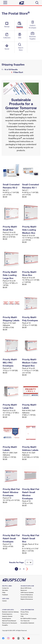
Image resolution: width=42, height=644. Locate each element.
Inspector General (7, 616)
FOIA (22, 616)
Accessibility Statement (27, 623)
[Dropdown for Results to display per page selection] (29, 562)
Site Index (5, 590)
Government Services (27, 597)
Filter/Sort (18, 72)
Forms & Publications (27, 595)
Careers (4, 601)
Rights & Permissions (27, 599)
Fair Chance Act (25, 621)
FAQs (4, 592)
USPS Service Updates (27, 592)
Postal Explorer (7, 618)
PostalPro (5, 625)
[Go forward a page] (27, 569)
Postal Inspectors (7, 614)
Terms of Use (24, 614)
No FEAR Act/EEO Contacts (28, 618)
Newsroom (24, 590)
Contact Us (5, 588)
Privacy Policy (25, 612)
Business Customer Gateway (10, 612)
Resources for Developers (10, 623)
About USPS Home (26, 588)
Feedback (5, 595)
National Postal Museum (9, 621)
